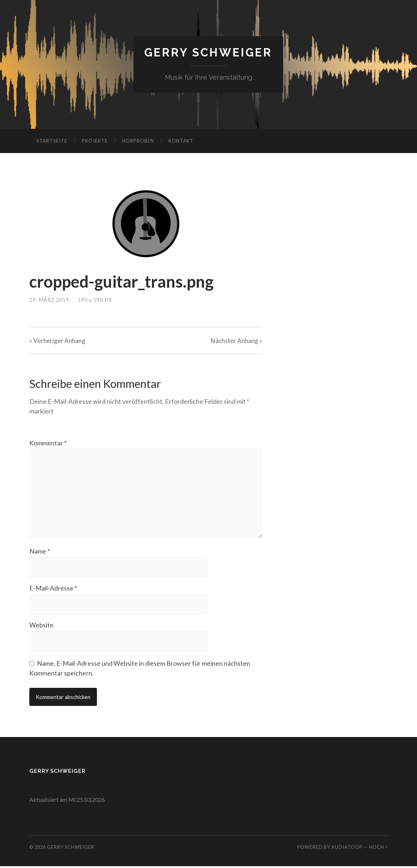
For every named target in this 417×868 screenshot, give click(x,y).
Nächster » (237, 341)
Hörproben (138, 141)
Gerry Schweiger (208, 53)
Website (41, 626)
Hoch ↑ (378, 849)
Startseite (52, 141)
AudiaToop (347, 849)
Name (40, 552)
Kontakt (181, 141)
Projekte (95, 141)
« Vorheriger (57, 341)
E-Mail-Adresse (53, 589)
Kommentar (48, 443)
